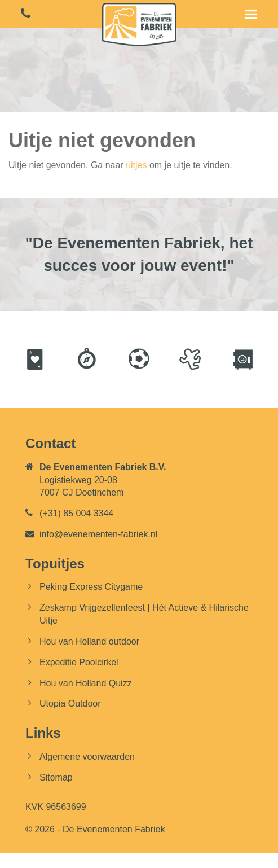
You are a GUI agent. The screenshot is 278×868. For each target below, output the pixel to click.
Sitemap (56, 777)
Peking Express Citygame (91, 587)
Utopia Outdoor (70, 703)
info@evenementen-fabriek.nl (98, 534)
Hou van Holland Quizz (86, 683)
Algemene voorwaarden (87, 757)
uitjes (136, 165)
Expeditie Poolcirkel (79, 662)
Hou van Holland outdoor (89, 641)
